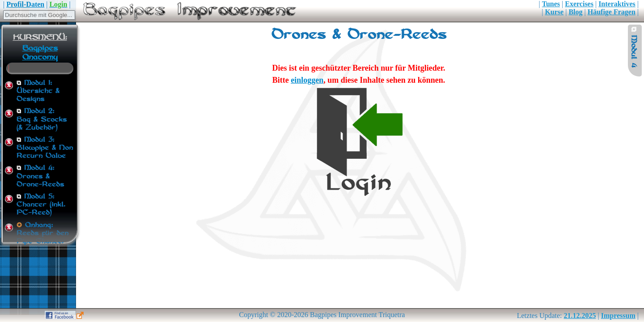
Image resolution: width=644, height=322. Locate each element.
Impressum (618, 316)
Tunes (551, 4)
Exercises (579, 4)
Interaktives (617, 4)
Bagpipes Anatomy (40, 53)
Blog (575, 12)
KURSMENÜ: (40, 38)
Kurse (554, 12)
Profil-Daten (25, 4)
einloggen (307, 80)
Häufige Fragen (612, 12)
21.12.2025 (580, 316)
